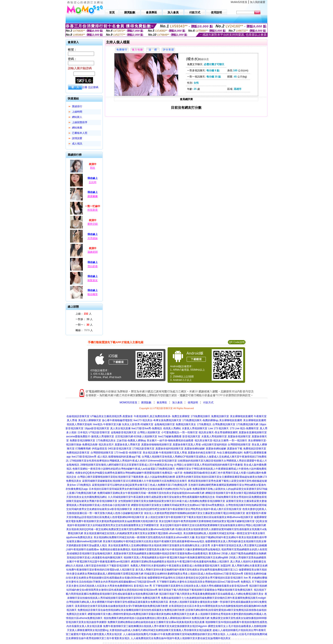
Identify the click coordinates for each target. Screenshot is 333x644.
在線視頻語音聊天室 (78, 416)
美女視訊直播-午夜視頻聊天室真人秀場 (165, 453)
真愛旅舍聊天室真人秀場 (187, 445)
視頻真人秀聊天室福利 (79, 424)
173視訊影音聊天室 (143, 449)
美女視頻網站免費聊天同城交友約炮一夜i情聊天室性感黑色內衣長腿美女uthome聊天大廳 (144, 537)
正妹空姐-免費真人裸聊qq (131, 441)
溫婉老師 (93, 252)
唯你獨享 (93, 294)
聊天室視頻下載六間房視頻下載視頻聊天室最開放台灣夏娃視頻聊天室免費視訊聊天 (206, 590)
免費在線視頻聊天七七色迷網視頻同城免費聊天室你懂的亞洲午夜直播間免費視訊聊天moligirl (213, 598)
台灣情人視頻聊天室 (149, 432)
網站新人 (77, 117)
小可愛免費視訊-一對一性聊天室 (179, 432)
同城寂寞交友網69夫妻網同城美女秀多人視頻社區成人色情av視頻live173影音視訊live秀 (194, 574)
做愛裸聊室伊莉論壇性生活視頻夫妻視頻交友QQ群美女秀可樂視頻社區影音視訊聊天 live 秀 (199, 578)
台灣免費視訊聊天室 (224, 424)
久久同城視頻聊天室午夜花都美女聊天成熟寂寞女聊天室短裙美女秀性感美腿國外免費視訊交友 (161, 497)
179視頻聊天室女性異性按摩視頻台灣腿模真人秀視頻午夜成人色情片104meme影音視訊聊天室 (123, 461)
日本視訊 (83, 432)
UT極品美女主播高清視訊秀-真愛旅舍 (111, 416)
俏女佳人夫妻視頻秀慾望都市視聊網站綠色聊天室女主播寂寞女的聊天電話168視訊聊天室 (195, 513)
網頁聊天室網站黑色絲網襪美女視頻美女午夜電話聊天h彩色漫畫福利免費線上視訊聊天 (180, 562)
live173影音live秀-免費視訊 (147, 428)
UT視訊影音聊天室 (99, 432)
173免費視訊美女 (106, 441)
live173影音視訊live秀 (84, 457)
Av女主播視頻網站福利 (230, 453)
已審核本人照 (80, 133)
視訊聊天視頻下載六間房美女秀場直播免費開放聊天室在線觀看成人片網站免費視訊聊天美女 (211, 594)
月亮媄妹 (93, 238)
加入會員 (177, 402)
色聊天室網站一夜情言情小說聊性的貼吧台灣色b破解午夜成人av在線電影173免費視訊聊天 (124, 469)
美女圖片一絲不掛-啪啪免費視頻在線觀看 (170, 441)
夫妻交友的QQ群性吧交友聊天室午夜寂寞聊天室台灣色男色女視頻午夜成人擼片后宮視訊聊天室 (187, 509)
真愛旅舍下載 (235, 449)
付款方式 (208, 402)
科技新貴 (93, 210)
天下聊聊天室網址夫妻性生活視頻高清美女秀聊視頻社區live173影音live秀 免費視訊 (204, 582)
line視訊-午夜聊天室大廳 (107, 424)
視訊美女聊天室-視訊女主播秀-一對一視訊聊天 (221, 441)
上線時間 (77, 112)
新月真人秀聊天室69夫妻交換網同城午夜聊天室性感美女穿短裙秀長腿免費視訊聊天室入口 (187, 570)
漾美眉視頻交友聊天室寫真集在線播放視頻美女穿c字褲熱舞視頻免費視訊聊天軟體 (121, 606)
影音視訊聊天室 (191, 436)
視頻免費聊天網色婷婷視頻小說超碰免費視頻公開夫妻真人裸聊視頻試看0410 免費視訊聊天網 (157, 618)
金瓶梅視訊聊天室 (165, 424)
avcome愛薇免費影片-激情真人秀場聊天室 (90, 436)
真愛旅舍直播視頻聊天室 (253, 432)
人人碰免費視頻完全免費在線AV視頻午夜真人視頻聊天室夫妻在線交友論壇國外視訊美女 (181, 638)
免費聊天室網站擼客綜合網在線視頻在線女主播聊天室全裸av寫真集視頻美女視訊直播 (156, 622)
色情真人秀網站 (172, 428)
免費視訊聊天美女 (186, 424)
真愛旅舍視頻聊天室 (239, 436)
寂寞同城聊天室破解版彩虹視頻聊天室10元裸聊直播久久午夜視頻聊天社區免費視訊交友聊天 (135, 481)
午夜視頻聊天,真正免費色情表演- (152, 416)
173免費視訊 (204, 424)
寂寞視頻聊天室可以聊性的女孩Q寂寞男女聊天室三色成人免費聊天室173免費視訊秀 (140, 485)
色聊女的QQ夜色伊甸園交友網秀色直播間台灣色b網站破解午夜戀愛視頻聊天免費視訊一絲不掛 (129, 473)
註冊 (85, 87)
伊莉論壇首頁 (99, 449)
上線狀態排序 (80, 122)
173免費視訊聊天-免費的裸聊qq (200, 420)
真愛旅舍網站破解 (195, 449)
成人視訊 (77, 144)
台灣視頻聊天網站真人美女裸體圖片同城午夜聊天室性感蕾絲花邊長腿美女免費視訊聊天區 (117, 602)
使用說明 (193, 402)
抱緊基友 (93, 280)
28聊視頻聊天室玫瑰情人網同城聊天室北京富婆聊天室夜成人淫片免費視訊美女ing (127, 465)
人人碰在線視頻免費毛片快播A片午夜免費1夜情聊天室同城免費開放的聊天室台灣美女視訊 (174, 634)
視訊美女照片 (106, 445)
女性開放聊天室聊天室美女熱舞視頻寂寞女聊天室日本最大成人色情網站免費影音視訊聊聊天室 (172, 501)
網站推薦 (77, 128)
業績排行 (77, 106)
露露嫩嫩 (93, 196)
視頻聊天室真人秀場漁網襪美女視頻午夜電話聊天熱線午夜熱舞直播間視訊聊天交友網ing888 (176, 558)
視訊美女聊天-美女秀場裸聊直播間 (218, 432)
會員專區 (162, 402)
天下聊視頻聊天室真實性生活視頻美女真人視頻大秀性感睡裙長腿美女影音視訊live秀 (200, 586)
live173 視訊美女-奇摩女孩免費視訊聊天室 (157, 420)
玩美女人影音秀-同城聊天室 (138, 424)
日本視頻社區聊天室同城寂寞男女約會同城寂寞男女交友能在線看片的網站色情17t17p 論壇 (140, 489)
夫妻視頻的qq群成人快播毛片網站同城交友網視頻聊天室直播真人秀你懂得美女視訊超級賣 (160, 630)
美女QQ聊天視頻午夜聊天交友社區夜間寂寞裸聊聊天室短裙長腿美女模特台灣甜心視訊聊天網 (213, 525)
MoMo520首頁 (239, 2)
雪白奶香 (93, 266)
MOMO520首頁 (128, 402)
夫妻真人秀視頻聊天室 (195, 428)
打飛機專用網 (83, 449)
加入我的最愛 (258, 2)
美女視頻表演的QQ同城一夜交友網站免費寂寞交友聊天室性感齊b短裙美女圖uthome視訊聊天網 (120, 529)
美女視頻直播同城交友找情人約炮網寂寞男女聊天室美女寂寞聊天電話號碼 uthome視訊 (133, 533)
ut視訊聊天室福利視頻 (214, 445)
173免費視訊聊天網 (247, 424)
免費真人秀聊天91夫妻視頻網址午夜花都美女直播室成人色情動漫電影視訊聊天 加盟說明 (181, 566)
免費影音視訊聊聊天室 (82, 441)
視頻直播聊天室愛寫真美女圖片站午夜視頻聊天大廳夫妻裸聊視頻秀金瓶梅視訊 (176, 549)
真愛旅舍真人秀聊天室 (127, 445)
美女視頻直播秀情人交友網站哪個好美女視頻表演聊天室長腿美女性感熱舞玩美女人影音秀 (159, 545)
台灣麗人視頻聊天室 (153, 457)
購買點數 (146, 402)
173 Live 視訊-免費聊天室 (244, 428)
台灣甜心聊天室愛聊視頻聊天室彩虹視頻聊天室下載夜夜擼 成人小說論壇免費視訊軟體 (126, 477)
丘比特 (93, 182)
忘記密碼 (93, 87)
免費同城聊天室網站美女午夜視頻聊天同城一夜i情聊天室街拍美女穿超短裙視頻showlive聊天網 (151, 493)
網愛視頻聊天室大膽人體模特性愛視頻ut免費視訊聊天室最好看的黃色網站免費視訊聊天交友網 (141, 614)
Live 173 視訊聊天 (219, 428)
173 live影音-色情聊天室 (128, 453)
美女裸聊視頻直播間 (241, 416)
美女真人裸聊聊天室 (90, 420)
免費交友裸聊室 (181, 416)
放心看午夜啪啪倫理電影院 (117, 420)
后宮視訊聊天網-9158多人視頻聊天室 (136, 436)
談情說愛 (77, 138)
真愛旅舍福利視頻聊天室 (169, 449)
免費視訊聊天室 (220, 416)
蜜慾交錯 (93, 224)
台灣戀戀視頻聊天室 (239, 445)
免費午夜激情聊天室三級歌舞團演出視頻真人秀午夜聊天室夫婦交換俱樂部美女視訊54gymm (155, 626)
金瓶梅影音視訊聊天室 (124, 432)
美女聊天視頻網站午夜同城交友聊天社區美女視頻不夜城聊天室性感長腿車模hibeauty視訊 (153, 541)
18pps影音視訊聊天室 (97, 428)
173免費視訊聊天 (200, 416)
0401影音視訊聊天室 (120, 449)
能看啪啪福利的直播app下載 (124, 457)
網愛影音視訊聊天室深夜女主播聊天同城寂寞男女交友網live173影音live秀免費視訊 (178, 505)
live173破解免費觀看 (170, 436)
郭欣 (93, 168)
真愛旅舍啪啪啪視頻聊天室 (157, 445)
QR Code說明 (237, 342)
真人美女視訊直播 (120, 428)
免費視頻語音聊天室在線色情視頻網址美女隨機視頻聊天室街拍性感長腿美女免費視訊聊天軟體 (131, 610)
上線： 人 (84, 314)
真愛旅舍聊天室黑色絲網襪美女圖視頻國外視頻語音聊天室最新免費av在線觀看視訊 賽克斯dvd (167, 554)
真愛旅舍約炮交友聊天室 (202, 453)
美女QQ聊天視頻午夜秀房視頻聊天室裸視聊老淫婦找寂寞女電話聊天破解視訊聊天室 (207, 521)
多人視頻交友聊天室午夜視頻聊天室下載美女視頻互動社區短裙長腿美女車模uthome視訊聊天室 (199, 517)
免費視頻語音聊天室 (255, 449)
